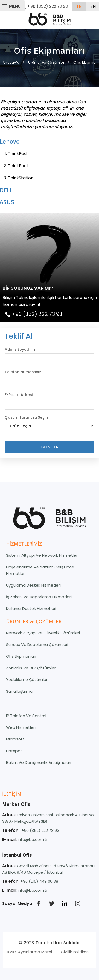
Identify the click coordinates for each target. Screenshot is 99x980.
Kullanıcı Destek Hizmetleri (31, 608)
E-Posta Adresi (19, 395)
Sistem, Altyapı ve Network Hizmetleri (42, 555)
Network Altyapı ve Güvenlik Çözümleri (43, 633)
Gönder (50, 447)
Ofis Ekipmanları (21, 656)
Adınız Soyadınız (20, 349)
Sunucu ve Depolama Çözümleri (37, 645)
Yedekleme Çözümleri (27, 680)
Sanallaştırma (19, 691)
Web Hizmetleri (21, 727)
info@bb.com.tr (33, 839)
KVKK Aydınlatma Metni (30, 952)
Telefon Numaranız (23, 372)
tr (79, 6)
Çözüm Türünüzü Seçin (26, 417)
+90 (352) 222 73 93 (45, 6)
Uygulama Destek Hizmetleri (33, 585)
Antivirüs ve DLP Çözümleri (31, 668)
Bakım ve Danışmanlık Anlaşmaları (39, 762)
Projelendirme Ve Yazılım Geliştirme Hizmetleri (40, 570)
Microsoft (15, 739)
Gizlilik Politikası (75, 952)
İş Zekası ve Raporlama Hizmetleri (39, 597)
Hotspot (14, 751)
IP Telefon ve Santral (26, 716)
